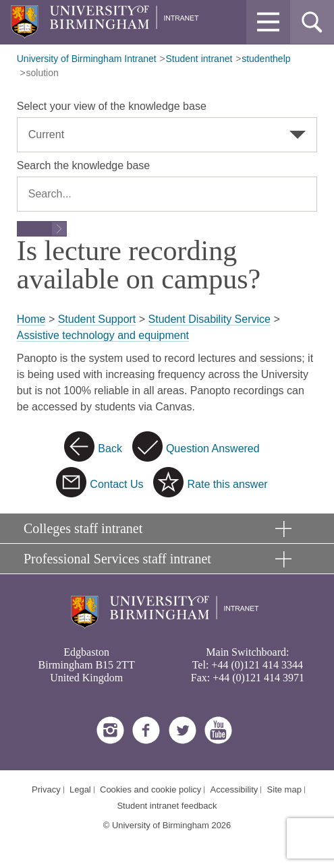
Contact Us (116, 484)
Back (110, 448)
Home (31, 319)
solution (43, 73)
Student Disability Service (210, 319)
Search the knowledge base (83, 165)
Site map (284, 789)
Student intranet (199, 59)
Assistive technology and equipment (103, 335)
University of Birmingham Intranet (87, 59)
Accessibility (234, 789)
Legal (80, 789)
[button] (268, 22)
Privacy (46, 789)
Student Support (97, 319)
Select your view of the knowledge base (112, 106)
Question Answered (213, 448)
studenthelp (266, 59)
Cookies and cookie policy (150, 789)
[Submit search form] (42, 229)
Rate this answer (227, 484)
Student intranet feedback (167, 806)
